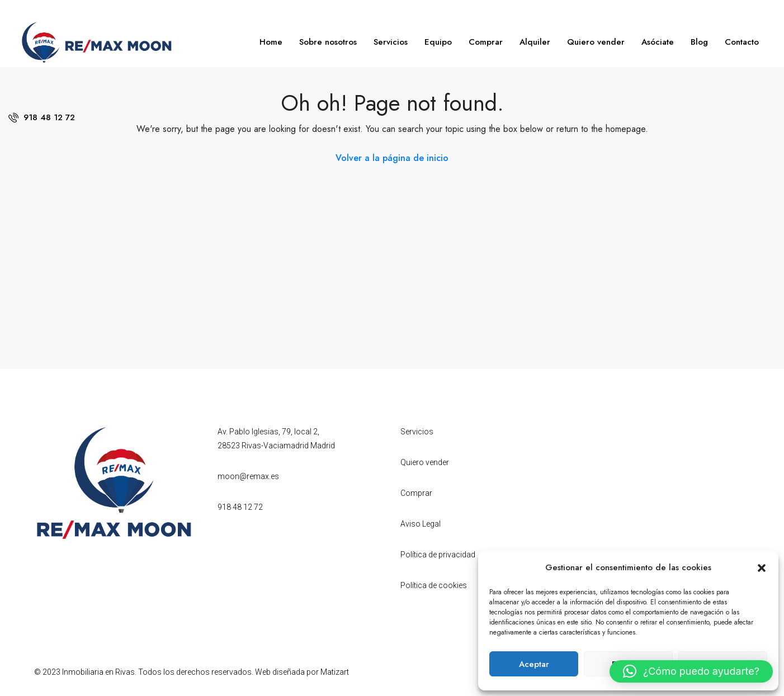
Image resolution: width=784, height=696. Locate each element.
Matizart (335, 672)
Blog (699, 42)
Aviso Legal (421, 524)
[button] (762, 567)
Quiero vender (596, 42)
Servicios (391, 42)
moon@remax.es (248, 476)
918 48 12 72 (42, 117)
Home (271, 42)
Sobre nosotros (328, 42)
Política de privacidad (438, 555)
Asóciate (658, 42)
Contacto (742, 42)
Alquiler (535, 42)
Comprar (486, 42)
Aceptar (534, 664)
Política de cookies (434, 585)
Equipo (438, 42)
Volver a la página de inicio (392, 158)
